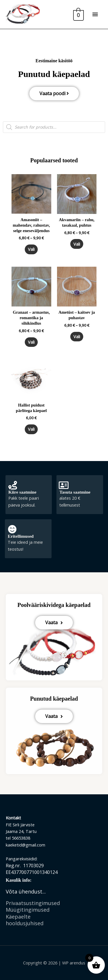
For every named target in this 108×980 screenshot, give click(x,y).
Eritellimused (21, 536)
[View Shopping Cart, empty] (78, 14)
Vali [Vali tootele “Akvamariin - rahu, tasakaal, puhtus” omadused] (77, 244)
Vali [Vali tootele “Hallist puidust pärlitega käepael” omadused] (31, 429)
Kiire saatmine (22, 492)
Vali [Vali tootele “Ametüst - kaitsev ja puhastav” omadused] (77, 336)
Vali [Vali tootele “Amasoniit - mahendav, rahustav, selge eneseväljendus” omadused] (31, 249)
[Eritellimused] (12, 529)
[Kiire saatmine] (13, 485)
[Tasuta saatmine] (64, 485)
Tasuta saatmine (75, 492)
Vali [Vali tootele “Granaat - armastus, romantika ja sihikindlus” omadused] (31, 342)
